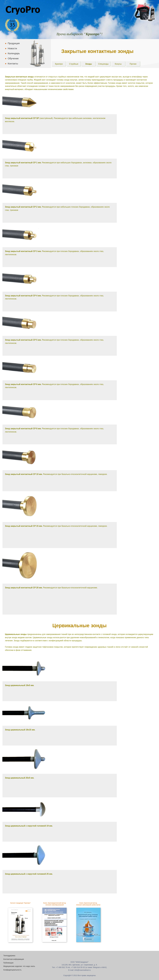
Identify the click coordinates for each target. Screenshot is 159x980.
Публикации (8, 963)
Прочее (133, 64)
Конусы (118, 64)
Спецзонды (103, 64)
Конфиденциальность (12, 970)
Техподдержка (9, 956)
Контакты (11, 64)
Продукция (12, 43)
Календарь (12, 53)
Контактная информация (14, 959)
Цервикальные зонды (80, 626)
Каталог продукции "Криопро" (20, 903)
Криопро (59, 64)
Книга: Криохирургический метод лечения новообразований (55, 904)
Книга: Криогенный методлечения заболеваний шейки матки (88, 904)
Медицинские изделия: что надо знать (19, 966)
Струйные (74, 64)
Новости (11, 48)
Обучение (12, 58)
